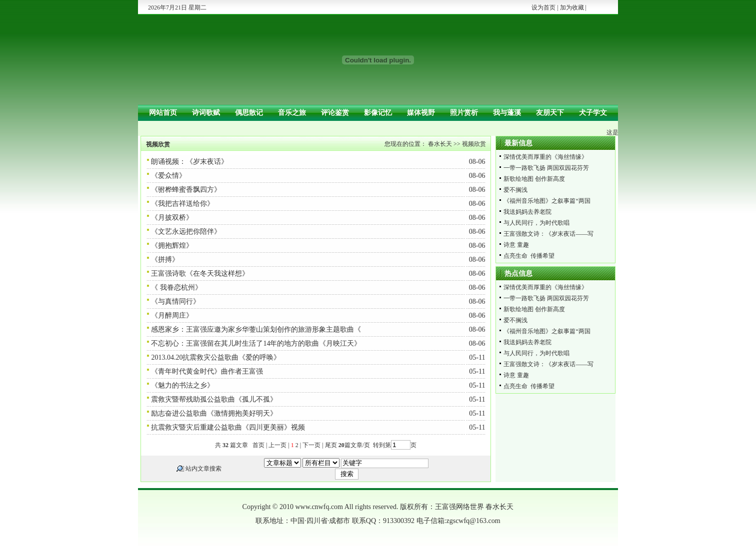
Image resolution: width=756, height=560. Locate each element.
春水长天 (440, 144)
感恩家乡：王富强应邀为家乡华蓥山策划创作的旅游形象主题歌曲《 (256, 329)
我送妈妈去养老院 (527, 212)
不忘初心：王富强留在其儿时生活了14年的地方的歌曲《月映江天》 (256, 343)
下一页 (311, 445)
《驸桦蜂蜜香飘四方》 (186, 190)
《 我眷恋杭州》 (176, 287)
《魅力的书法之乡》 (182, 385)
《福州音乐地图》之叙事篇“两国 (547, 201)
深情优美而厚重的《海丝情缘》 (545, 157)
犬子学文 (593, 113)
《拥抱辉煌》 (172, 246)
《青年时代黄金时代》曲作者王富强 (207, 371)
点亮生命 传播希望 (529, 256)
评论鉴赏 (335, 113)
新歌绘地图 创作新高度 (534, 179)
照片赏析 (464, 113)
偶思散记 (249, 113)
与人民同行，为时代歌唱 (536, 223)
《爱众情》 (168, 176)
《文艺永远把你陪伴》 (186, 232)
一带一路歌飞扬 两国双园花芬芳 (546, 168)
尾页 (330, 445)
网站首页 (163, 113)
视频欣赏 (474, 144)
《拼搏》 (165, 260)
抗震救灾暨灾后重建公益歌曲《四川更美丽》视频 (228, 427)
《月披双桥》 (172, 218)
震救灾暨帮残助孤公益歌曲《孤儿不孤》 (214, 399)
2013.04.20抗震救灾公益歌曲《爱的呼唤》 (216, 357)
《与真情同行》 (175, 301)
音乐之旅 (292, 113)
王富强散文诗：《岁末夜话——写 (548, 234)
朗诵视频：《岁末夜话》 (189, 162)
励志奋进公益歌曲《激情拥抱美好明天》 (214, 413)
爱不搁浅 (515, 190)
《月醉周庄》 (172, 315)
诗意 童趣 (516, 245)
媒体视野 (421, 113)
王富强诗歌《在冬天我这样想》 (200, 274)
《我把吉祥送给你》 (182, 204)
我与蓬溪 (507, 113)
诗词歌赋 (206, 113)
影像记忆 (378, 113)
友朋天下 (550, 113)
